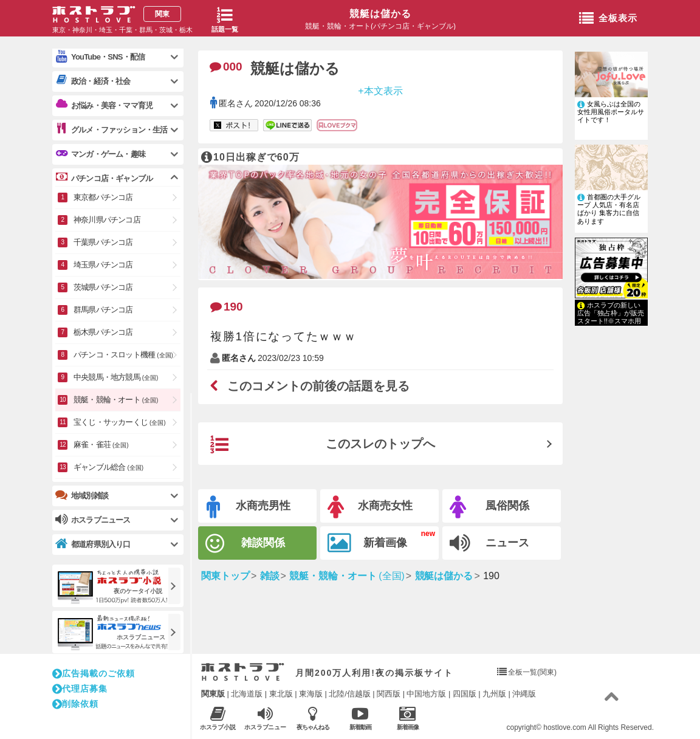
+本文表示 (380, 90)
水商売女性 (370, 507)
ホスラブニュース (265, 718)
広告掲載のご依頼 (94, 673)
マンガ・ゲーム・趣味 (100, 154)
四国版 (465, 694)
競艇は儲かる (380, 14)
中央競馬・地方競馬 (116, 377)
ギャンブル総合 (108, 467)
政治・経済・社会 (93, 81)
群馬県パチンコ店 (103, 310)
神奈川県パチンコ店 (107, 220)
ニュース (489, 543)
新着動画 (360, 718)
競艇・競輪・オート (116, 400)
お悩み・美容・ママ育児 (104, 105)
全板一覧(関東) (532, 672)
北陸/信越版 (350, 694)
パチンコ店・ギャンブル (104, 178)
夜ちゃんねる (313, 718)
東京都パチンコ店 (103, 197)
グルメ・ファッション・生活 (112, 129)
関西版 (389, 694)
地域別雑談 (82, 495)
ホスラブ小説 (218, 718)
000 (226, 67)
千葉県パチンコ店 (103, 242)
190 (227, 307)
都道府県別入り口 (93, 544)
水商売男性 (249, 507)
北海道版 (247, 694)
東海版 (311, 694)
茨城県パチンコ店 (103, 287)
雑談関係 (245, 544)
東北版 (281, 694)
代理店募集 (80, 689)
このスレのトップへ (323, 445)
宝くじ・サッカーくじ (120, 422)
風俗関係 (489, 507)
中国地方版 (426, 694)
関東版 (213, 694)
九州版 (494, 694)
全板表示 (608, 19)
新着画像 (367, 543)
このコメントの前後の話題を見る (310, 386)
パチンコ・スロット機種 (123, 355)
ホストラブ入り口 (243, 672)
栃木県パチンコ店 (103, 332)
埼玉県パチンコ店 (103, 265)
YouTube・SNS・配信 (100, 57)
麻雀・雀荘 (101, 445)
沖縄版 (524, 694)
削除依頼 (75, 704)
